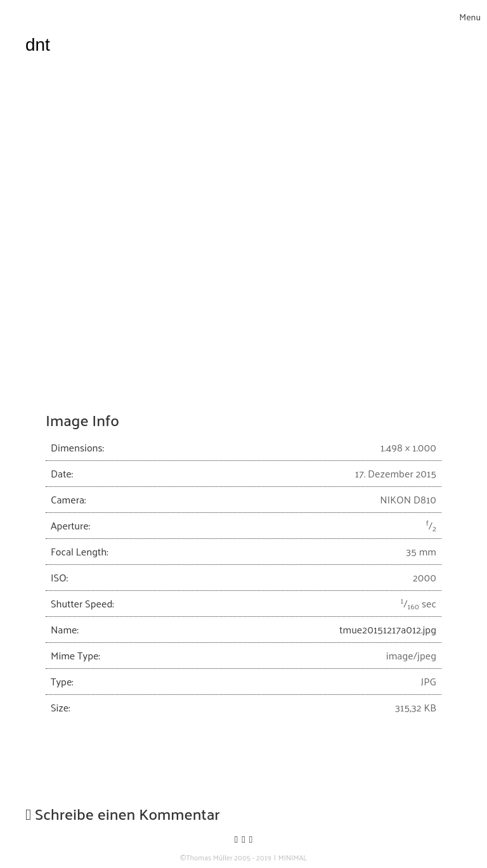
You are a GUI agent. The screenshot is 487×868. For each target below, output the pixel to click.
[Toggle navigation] (470, 17)
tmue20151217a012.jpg (388, 629)
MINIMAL (293, 858)
